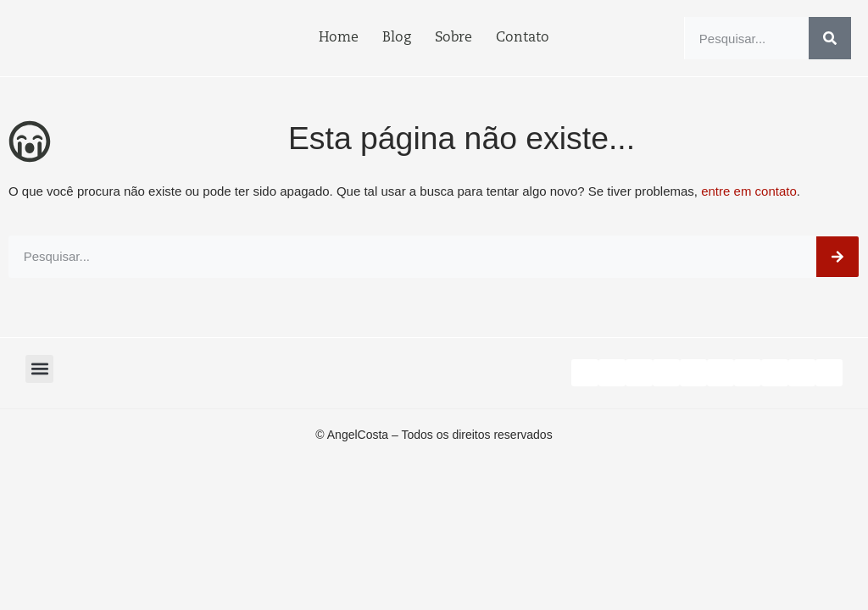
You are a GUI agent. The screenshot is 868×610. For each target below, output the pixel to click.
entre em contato (749, 191)
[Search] (830, 38)
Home (339, 38)
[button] (39, 369)
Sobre (453, 38)
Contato (523, 38)
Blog (397, 38)
